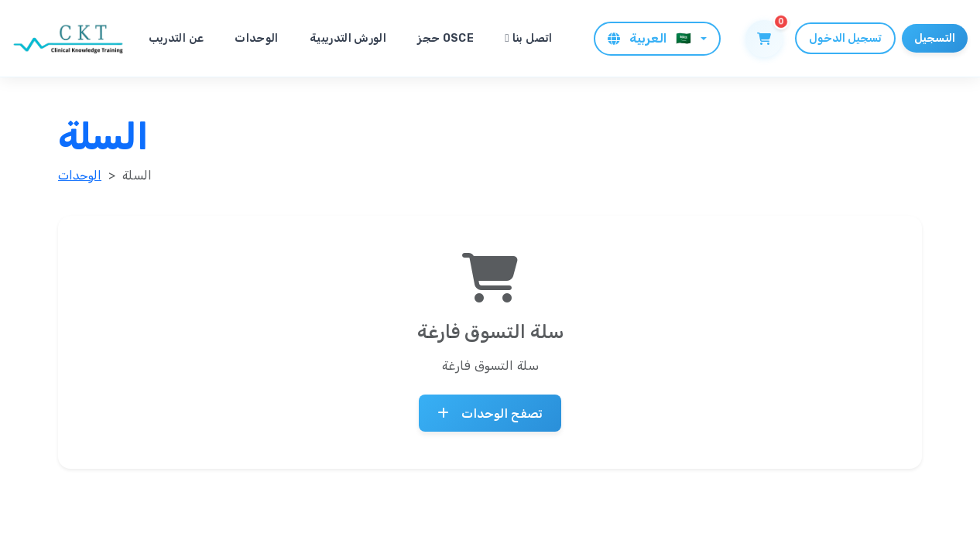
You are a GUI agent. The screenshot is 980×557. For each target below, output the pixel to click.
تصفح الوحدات (490, 413)
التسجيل (935, 38)
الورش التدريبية (348, 38)
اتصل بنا (529, 38)
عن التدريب (176, 38)
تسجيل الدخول (845, 38)
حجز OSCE (445, 38)
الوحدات (257, 38)
